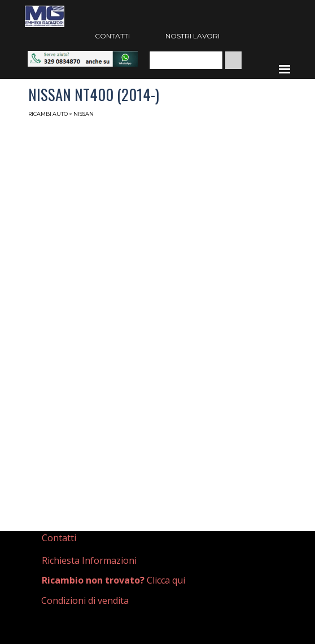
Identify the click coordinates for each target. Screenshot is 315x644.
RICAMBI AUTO (48, 114)
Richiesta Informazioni (89, 560)
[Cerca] (186, 60)
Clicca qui (113, 580)
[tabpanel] (91, 538)
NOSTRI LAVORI (193, 36)
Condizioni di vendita (85, 601)
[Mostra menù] (285, 69)
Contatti (59, 538)
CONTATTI (112, 36)
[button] (83, 56)
